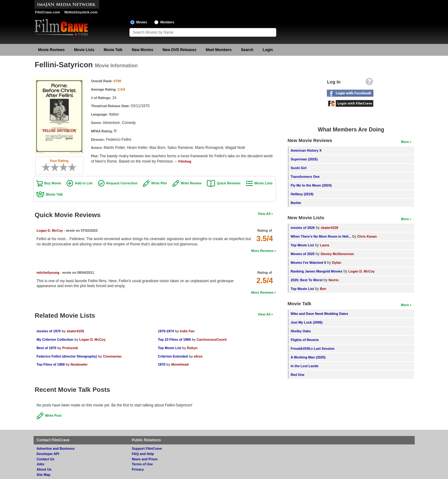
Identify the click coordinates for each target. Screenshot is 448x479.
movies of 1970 (49, 331)
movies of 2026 (303, 228)
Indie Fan (187, 331)
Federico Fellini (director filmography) (67, 356)
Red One (297, 375)
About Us (44, 469)
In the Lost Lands (304, 366)
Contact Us (46, 459)
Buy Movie (53, 183)
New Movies (143, 50)
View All (264, 214)
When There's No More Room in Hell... (321, 236)
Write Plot (159, 183)
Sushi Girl (299, 168)
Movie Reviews (51, 50)
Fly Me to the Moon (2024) (311, 185)
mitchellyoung (48, 273)
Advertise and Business (56, 448)
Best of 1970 (47, 348)
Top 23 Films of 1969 (174, 339)
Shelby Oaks (301, 331)
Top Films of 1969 (51, 364)
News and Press (145, 459)
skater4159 (75, 331)
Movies (142, 22)
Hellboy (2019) (302, 194)
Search (247, 50)
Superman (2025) (304, 159)
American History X (306, 150)
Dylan (336, 263)
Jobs (41, 464)
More (405, 142)
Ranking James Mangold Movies (316, 271)
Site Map (44, 475)
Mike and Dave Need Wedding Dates (319, 314)
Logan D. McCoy (50, 230)
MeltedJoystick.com (81, 12)
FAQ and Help (143, 454)
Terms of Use (142, 464)
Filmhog (185, 161)
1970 (161, 364)
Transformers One (305, 177)
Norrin (334, 280)
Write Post (53, 415)
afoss (198, 356)
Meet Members (219, 50)
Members (167, 22)
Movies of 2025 (303, 254)
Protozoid (70, 348)
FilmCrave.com (48, 12)
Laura (324, 245)
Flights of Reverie (305, 340)
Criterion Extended (173, 356)
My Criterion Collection (55, 339)
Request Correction (122, 183)
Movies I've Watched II (308, 263)
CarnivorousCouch (212, 339)
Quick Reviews (229, 183)
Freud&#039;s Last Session (313, 349)
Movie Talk (113, 50)
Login (268, 50)
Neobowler (79, 364)
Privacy (138, 469)
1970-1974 (166, 331)
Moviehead (180, 364)
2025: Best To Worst (307, 280)
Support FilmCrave (147, 448)
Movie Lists (84, 50)
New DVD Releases (179, 50)
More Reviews (262, 251)
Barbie (296, 203)
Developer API (48, 454)
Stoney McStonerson (337, 254)
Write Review (191, 183)
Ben (323, 289)
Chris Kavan (367, 236)
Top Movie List (169, 348)
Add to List (84, 183)
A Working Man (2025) (308, 357)
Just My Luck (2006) (307, 322)
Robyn (192, 348)
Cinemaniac (112, 356)
